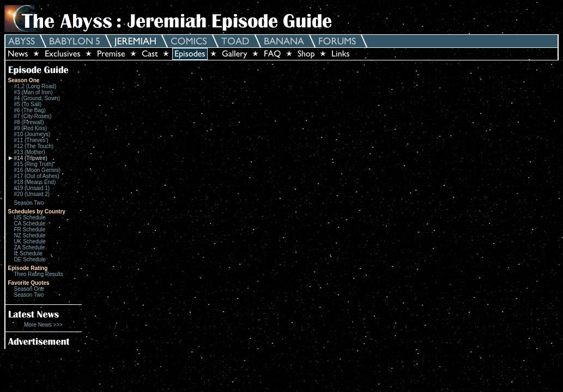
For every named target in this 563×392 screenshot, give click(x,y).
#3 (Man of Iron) (34, 92)
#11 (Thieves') (31, 140)
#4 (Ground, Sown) (37, 98)
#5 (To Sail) (28, 104)
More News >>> (43, 325)
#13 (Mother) (30, 152)
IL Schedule (28, 253)
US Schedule (30, 218)
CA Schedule (30, 223)
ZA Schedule (30, 247)
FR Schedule (30, 229)
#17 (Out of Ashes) (37, 176)
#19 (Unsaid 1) (32, 188)
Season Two (29, 203)
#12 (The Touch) (34, 146)
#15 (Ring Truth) (34, 164)
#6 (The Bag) (30, 110)
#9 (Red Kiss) (31, 128)
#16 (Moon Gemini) (38, 170)
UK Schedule (30, 241)
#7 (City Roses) (33, 116)
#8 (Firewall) (29, 122)
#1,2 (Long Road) (35, 86)
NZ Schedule (30, 235)
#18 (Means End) (35, 182)
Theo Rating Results (39, 274)
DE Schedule (30, 259)
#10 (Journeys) (32, 134)
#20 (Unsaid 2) (32, 194)
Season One (29, 289)
